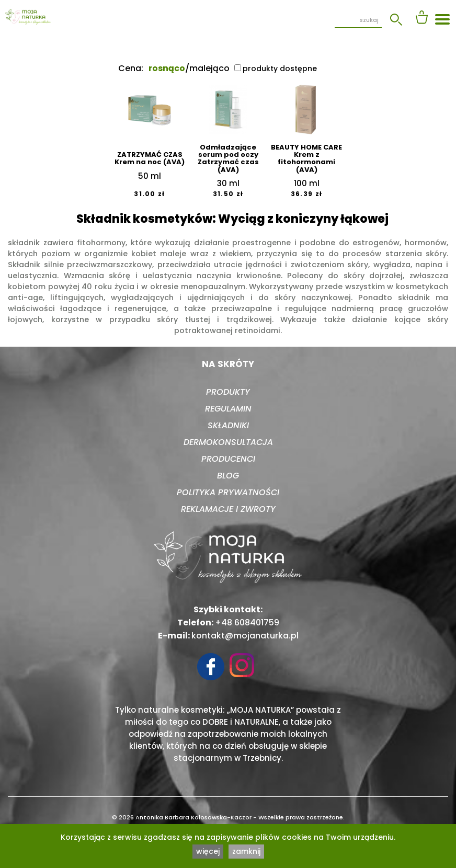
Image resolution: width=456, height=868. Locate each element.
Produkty (228, 392)
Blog (228, 476)
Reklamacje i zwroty (228, 509)
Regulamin (228, 409)
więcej (208, 851)
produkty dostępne (276, 68)
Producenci (228, 459)
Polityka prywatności (228, 492)
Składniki (228, 425)
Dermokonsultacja (228, 442)
